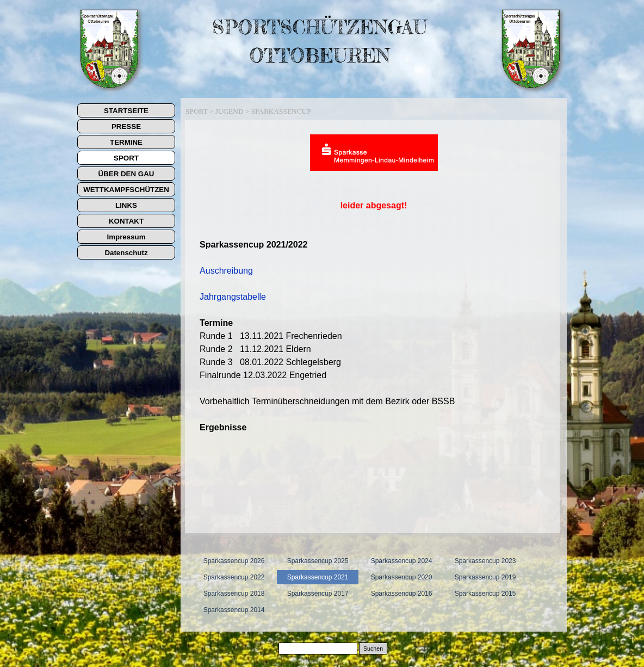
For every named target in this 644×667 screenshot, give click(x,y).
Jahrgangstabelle (233, 297)
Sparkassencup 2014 (234, 610)
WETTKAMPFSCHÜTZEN (126, 190)
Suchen (373, 649)
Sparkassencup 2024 (402, 561)
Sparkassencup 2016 (402, 594)
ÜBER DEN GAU (126, 174)
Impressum (126, 237)
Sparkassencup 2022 (234, 577)
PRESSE (126, 126)
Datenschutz (126, 253)
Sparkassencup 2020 (402, 577)
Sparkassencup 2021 (318, 577)
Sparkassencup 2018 (234, 594)
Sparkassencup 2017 (318, 594)
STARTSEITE (126, 111)
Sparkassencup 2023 (485, 561)
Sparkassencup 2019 (485, 577)
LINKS (126, 205)
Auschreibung (226, 271)
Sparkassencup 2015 (485, 594)
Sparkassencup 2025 (318, 561)
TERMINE (126, 142)
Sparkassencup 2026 (234, 561)
